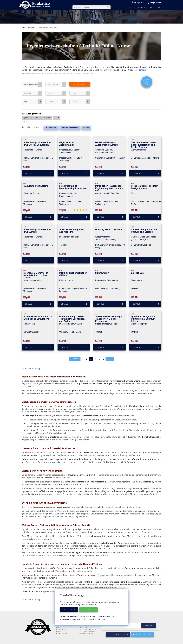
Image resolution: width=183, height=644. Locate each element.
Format (81, 102)
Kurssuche (131, 7)
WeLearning (142, 7)
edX (33, 102)
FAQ (160, 7)
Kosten (57, 93)
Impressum (83, 633)
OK (88, 610)
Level (81, 93)
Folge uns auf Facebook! (118, 641)
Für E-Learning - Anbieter (88, 631)
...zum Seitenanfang (31, 369)
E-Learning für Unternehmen (89, 629)
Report (153, 7)
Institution (57, 102)
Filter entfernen (27, 121)
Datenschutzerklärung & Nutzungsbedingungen (88, 636)
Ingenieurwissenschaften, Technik (33, 84)
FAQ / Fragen (61, 635)
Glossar (59, 637)
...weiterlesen (141, 70)
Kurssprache (57, 84)
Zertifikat (33, 93)
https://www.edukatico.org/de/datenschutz (97, 616)
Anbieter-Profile (62, 639)
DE (141, 3)
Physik (101, 575)
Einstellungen (69, 610)
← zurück (75, 359)
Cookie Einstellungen (86, 639)
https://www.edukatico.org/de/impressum (87, 619)
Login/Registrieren (154, 3)
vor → (110, 359)
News (58, 633)
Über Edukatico (85, 627)
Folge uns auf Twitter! (142, 641)
